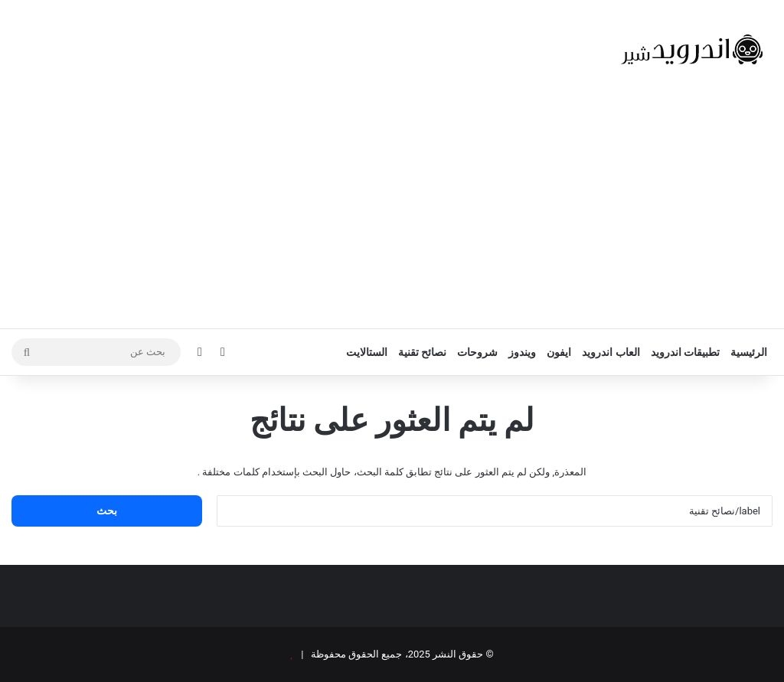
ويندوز (522, 352)
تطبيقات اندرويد (685, 352)
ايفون (559, 352)
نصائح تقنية (422, 352)
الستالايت (367, 352)
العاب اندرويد (611, 352)
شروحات (477, 352)
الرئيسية (749, 352)
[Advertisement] (392, 214)
